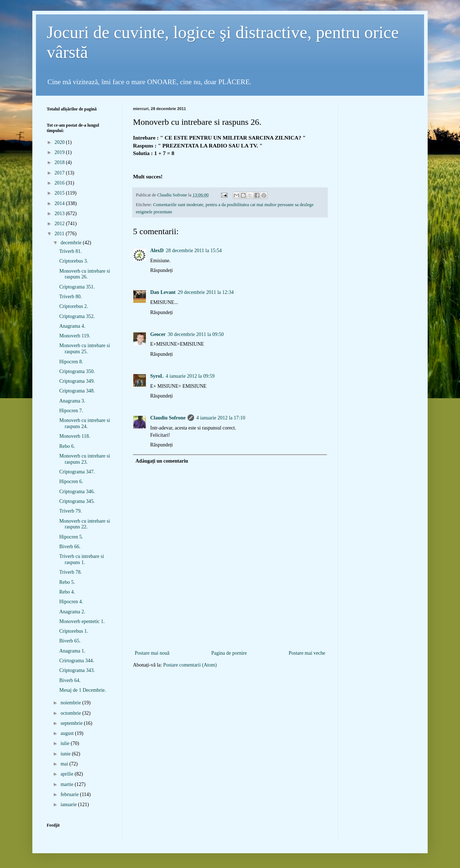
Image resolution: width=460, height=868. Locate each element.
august (68, 733)
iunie (66, 754)
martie (67, 784)
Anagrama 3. (72, 401)
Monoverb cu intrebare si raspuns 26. (85, 274)
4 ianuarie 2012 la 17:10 (221, 418)
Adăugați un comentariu (162, 461)
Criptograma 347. (77, 472)
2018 (60, 162)
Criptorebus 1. (74, 631)
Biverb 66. (70, 547)
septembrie (72, 723)
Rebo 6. (67, 446)
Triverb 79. (71, 511)
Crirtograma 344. (77, 661)
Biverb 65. (70, 641)
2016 (60, 183)
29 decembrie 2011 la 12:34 (206, 292)
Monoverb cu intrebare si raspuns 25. (85, 349)
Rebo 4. (67, 592)
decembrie (72, 243)
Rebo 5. (67, 582)
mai (65, 764)
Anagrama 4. (72, 326)
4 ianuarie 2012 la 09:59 (190, 376)
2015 (60, 193)
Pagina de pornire (229, 653)
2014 (60, 203)
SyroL (157, 376)
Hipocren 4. (71, 602)
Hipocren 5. (71, 537)
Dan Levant (163, 292)
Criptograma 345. (77, 501)
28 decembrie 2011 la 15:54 (194, 251)
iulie (65, 743)
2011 (60, 234)
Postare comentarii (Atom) (190, 665)
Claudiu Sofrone (168, 418)
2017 (60, 173)
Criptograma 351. (77, 287)
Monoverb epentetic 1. (82, 621)
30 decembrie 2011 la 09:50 (196, 334)
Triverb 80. (71, 297)
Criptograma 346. (77, 492)
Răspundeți (162, 270)
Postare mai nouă (152, 653)
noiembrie (71, 703)
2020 (60, 142)
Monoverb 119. (75, 336)
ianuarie (69, 805)
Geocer (158, 334)
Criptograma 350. (77, 371)
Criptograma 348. (77, 391)
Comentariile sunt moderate (178, 205)
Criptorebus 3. (74, 261)
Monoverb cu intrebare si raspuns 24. (85, 423)
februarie (70, 794)
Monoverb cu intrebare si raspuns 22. (85, 524)
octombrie (71, 713)
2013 (60, 213)
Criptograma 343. (77, 670)
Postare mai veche (307, 653)
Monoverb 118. (75, 436)
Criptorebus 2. (74, 306)
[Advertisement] (230, 637)
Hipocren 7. (71, 411)
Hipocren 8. (71, 362)
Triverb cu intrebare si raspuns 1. (82, 559)
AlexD (157, 251)
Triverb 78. (71, 572)
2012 (60, 224)
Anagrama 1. (72, 651)
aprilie (67, 774)
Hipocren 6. (71, 481)
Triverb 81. (71, 251)
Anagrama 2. (72, 612)
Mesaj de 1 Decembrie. (83, 690)
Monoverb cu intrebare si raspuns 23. (85, 459)
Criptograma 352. (77, 316)
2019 (60, 152)
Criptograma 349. (77, 381)
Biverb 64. (70, 680)
